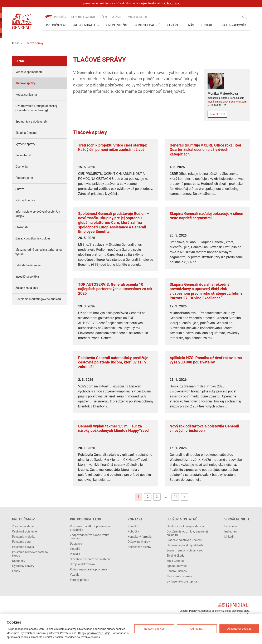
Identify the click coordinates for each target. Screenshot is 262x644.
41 (175, 497)
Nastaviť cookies (154, 629)
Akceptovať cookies (239, 629)
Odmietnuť (197, 629)
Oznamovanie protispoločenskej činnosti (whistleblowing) (36, 108)
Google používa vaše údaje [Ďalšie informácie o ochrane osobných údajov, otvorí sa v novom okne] (94, 633)
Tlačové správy (25, 83)
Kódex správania (26, 95)
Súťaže (20, 189)
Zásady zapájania (27, 288)
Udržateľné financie (28, 265)
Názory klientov (25, 200)
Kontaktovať (217, 114)
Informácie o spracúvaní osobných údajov (38, 214)
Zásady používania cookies (33, 238)
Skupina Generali (26, 133)
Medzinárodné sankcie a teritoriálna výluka (39, 252)
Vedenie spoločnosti (29, 72)
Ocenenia (21, 167)
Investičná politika (27, 277)
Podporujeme (24, 178)
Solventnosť (23, 155)
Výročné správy (25, 144)
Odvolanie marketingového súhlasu (38, 299)
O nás (16, 43)
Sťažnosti (22, 227)
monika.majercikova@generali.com (227, 102)
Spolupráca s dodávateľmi (32, 122)
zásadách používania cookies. (83, 637)
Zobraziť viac (172, 3)
